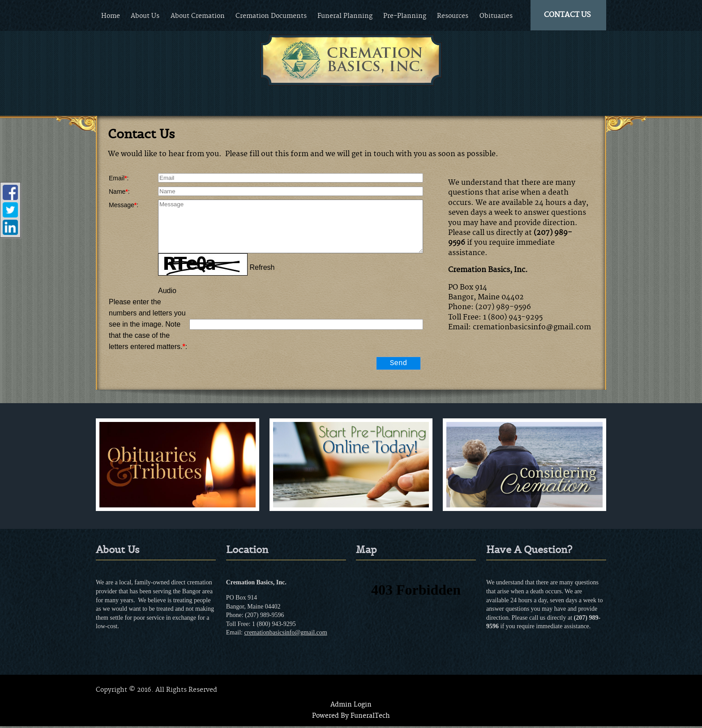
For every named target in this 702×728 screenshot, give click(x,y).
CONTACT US (567, 15)
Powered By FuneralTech (351, 718)
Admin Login (351, 707)
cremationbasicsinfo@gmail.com (286, 634)
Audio (167, 291)
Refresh (262, 267)
